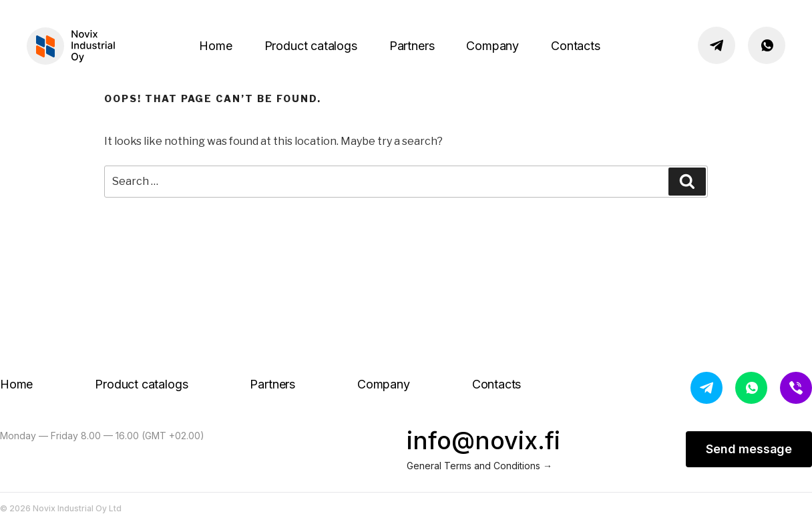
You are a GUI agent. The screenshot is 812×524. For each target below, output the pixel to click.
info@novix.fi (483, 441)
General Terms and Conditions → (479, 466)
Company (492, 46)
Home (215, 46)
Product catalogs (311, 46)
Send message (749, 449)
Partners (412, 46)
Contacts (576, 46)
